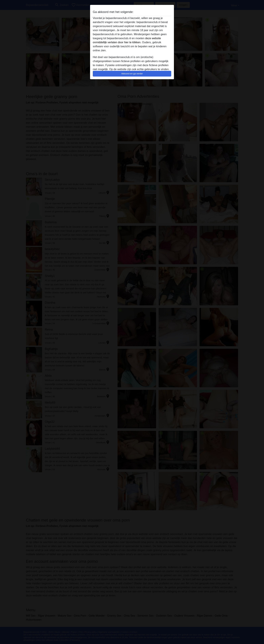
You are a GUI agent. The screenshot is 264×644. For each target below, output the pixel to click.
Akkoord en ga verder (132, 74)
